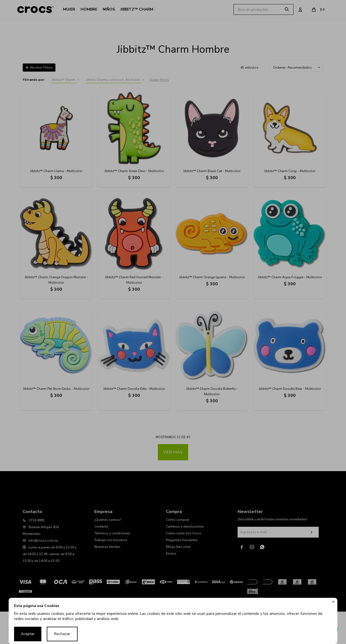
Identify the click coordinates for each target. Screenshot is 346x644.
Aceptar (28, 634)
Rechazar (62, 634)
